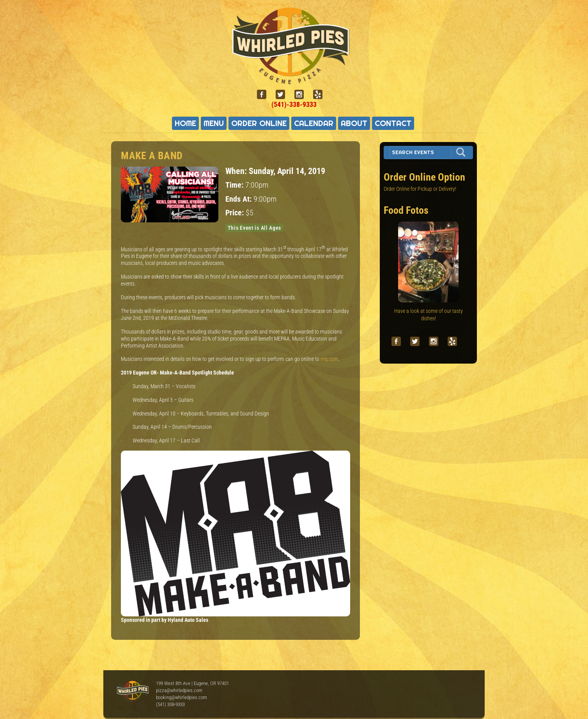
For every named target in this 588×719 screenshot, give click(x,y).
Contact (393, 123)
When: (237, 171)
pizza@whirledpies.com (179, 690)
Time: (235, 185)
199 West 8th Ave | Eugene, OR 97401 (192, 683)
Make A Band (152, 156)
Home (185, 123)
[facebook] (265, 95)
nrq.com (329, 359)
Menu (214, 123)
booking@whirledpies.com (182, 697)
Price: (236, 213)
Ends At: (239, 199)
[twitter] (283, 95)
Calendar (314, 123)
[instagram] (302, 95)
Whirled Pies (133, 692)
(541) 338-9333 (170, 704)
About (354, 123)
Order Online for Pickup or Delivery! (420, 189)
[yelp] (321, 95)
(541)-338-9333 (294, 104)
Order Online (259, 123)
